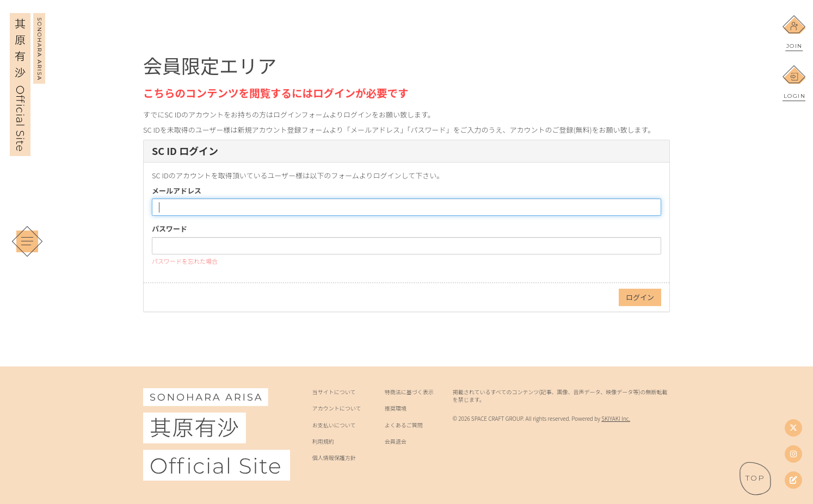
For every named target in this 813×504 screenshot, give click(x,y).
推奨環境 (396, 408)
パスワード (170, 229)
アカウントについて (337, 408)
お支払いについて (334, 425)
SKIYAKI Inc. (616, 418)
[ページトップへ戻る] (755, 478)
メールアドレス (177, 191)
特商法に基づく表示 (409, 392)
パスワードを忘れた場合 (185, 261)
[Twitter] (793, 428)
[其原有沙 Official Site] (27, 148)
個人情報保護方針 (334, 458)
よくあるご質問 (404, 425)
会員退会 (396, 441)
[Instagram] (793, 454)
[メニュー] (27, 241)
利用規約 (323, 441)
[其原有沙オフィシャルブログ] (793, 480)
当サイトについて (334, 392)
